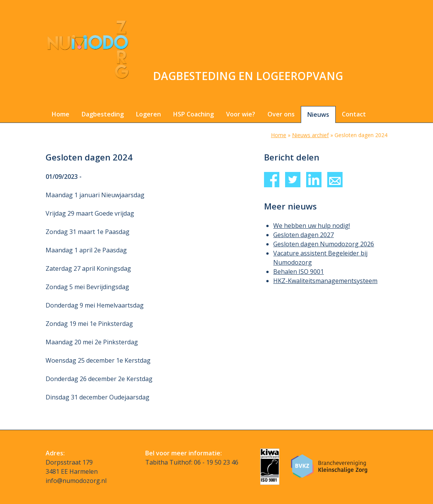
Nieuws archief (310, 135)
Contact (354, 114)
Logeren (148, 114)
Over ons (281, 114)
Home (61, 114)
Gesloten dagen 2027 (303, 235)
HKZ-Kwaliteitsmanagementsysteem (325, 281)
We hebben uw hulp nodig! (312, 226)
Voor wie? (241, 114)
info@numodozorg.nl (76, 481)
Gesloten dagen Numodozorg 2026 (324, 244)
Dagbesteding (103, 114)
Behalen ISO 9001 (299, 272)
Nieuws (318, 115)
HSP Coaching (194, 114)
